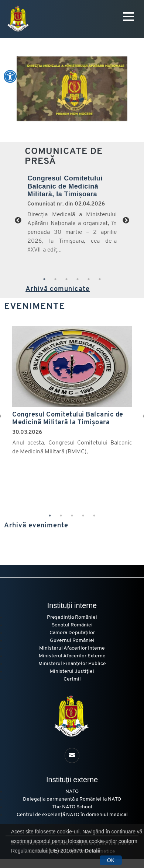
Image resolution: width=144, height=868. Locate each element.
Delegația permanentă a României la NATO (72, 799)
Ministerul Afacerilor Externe (72, 656)
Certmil (72, 679)
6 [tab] (100, 279)
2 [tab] (55, 279)
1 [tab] (44, 279)
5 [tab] (89, 279)
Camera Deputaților (72, 633)
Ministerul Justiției (72, 672)
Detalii (93, 851)
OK (111, 860)
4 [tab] (78, 279)
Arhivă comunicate (58, 289)
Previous (18, 221)
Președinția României (72, 617)
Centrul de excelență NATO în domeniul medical (72, 815)
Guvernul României (72, 641)
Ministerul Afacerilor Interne (72, 648)
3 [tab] (66, 279)
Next (126, 221)
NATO (72, 792)
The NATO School (72, 807)
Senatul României (72, 625)
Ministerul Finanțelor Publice (72, 664)
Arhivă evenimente (36, 526)
